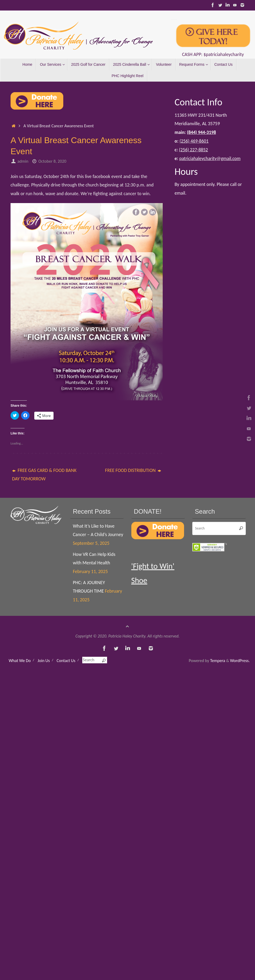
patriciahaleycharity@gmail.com (210, 158)
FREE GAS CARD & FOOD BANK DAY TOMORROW (44, 474)
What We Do (20, 660)
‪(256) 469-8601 (194, 141)
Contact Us (66, 660)
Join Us (44, 660)
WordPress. (240, 660)
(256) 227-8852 (194, 149)
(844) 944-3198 (202, 132)
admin (23, 161)
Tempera (218, 660)
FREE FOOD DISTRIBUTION (133, 470)
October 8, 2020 (52, 161)
